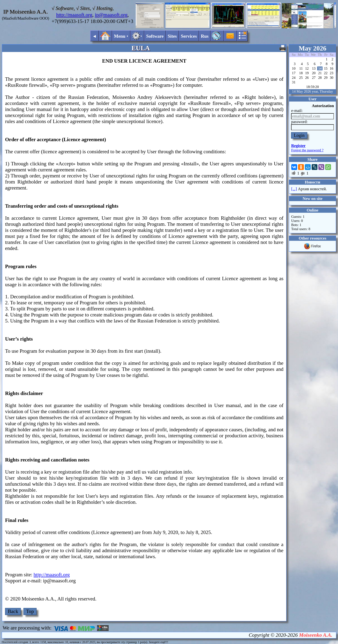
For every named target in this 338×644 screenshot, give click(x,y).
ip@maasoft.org (111, 15)
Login (299, 135)
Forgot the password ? (307, 150)
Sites (172, 36)
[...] (294, 189)
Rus (205, 36)
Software (155, 36)
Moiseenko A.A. (316, 635)
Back (13, 611)
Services (189, 36)
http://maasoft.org (74, 15)
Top (30, 611)
